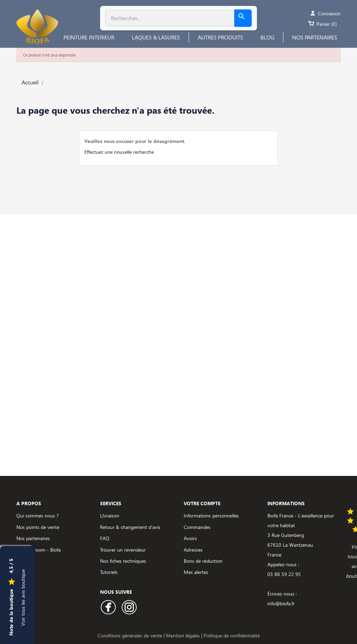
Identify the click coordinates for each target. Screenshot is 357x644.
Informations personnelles (211, 516)
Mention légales (184, 635)
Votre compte (202, 503)
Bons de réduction (203, 561)
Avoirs (190, 538)
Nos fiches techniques (123, 561)
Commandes (197, 527)
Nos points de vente (38, 527)
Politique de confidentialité (232, 635)
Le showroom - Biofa (39, 550)
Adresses (193, 550)
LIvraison (110, 516)
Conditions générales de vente (131, 635)
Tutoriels (109, 572)
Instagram (129, 607)
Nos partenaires (33, 538)
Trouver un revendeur (123, 550)
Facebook (108, 607)
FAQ (105, 538)
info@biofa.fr (281, 603)
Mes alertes (196, 572)
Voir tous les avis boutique (23, 597)
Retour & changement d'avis (130, 527)
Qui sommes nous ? (37, 516)
